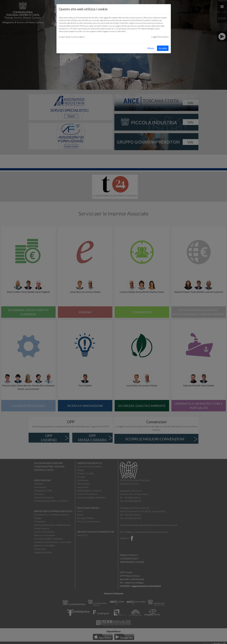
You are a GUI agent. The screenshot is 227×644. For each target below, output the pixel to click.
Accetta (163, 48)
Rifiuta (151, 48)
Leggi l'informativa (160, 37)
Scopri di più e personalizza (72, 37)
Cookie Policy (121, 31)
